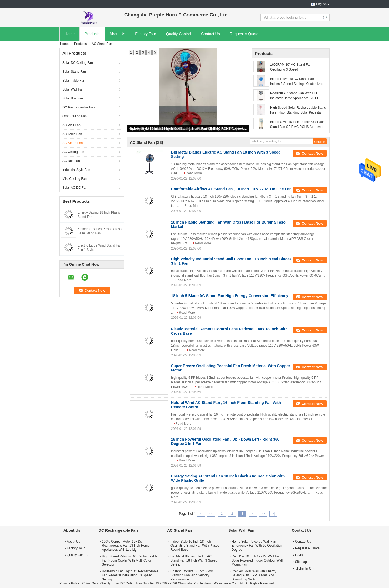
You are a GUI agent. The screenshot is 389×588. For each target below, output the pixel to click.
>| (273, 514)
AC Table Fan (72, 134)
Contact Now (312, 153)
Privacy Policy (70, 583)
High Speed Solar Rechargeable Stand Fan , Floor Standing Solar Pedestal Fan (298, 110)
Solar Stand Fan (74, 72)
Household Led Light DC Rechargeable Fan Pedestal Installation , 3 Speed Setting (130, 575)
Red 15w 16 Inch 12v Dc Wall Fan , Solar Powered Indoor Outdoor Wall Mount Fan (257, 560)
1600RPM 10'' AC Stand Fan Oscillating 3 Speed (291, 67)
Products (92, 34)
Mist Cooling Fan (75, 179)
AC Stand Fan (73, 143)
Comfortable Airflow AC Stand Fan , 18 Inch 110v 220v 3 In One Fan (231, 189)
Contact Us (210, 34)
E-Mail (300, 555)
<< (211, 514)
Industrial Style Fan (76, 170)
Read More (194, 173)
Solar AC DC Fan (75, 188)
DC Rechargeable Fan (78, 107)
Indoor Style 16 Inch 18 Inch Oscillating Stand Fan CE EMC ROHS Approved (188, 129)
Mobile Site (305, 569)
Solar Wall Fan (73, 89)
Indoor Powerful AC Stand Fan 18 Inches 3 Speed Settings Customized (297, 81)
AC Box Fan (71, 161)
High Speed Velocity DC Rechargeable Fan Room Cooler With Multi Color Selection (130, 560)
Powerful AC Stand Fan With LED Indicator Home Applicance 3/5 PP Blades (295, 96)
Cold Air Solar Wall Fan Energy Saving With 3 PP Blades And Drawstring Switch (254, 575)
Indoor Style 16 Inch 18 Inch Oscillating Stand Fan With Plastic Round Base (195, 546)
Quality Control (179, 34)
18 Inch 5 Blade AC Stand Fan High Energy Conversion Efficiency (230, 296)
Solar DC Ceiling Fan (78, 63)
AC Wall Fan (71, 125)
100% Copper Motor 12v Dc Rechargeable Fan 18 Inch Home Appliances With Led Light (126, 546)
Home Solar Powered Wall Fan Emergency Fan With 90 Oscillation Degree (257, 546)
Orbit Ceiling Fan (75, 116)
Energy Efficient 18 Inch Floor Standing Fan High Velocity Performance (192, 575)
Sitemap (301, 562)
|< (201, 514)
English (321, 4)
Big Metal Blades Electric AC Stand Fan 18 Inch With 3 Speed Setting (194, 560)
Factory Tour (146, 34)
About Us (118, 34)
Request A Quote (244, 34)
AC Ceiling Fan (73, 152)
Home (70, 34)
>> (263, 514)
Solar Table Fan (74, 81)
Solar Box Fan (73, 98)
